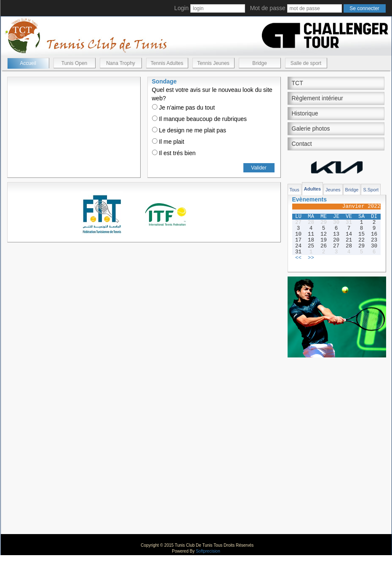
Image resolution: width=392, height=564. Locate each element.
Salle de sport (306, 63)
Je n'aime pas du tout (184, 107)
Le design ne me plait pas (189, 130)
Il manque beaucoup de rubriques (199, 119)
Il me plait (168, 142)
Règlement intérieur (317, 98)
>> (311, 258)
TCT (297, 83)
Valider (259, 168)
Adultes (312, 189)
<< (298, 258)
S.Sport (371, 190)
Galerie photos (311, 129)
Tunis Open (75, 63)
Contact (302, 144)
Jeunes (333, 190)
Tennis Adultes (167, 63)
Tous (295, 190)
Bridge (260, 63)
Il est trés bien (174, 153)
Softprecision (208, 551)
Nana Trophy (121, 63)
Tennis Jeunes (213, 63)
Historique (305, 113)
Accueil (28, 63)
